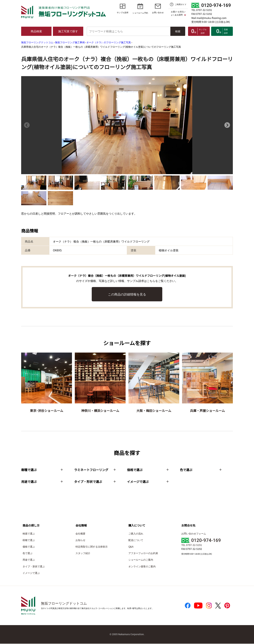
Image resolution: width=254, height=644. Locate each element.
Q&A (131, 547)
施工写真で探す (68, 31)
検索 (178, 31)
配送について (136, 540)
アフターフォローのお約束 (143, 553)
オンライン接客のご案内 (142, 566)
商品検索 (36, 31)
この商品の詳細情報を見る (127, 294)
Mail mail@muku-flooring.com (209, 18)
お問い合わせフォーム (194, 534)
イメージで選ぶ (31, 573)
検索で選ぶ (29, 534)
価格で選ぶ (29, 547)
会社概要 (80, 534)
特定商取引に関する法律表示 (92, 547)
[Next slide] (227, 125)
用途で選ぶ (29, 560)
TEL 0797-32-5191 (202, 10)
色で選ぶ (28, 553)
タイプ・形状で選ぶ (34, 566)
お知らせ (80, 540)
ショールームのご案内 (141, 560)
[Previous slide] (27, 125)
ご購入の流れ (136, 534)
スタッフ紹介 (83, 553)
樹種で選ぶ (29, 540)
